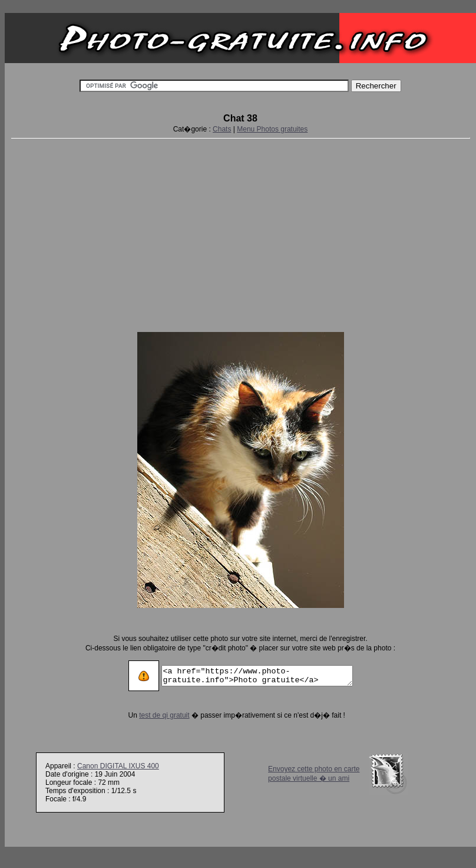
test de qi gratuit (153, 715)
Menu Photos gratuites (272, 129)
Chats (222, 129)
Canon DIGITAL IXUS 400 (118, 766)
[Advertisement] (240, 233)
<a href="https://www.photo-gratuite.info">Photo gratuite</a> (257, 676)
